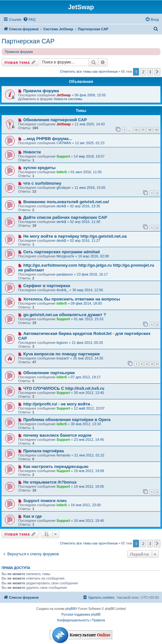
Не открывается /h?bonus (50, 482)
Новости (32, 152)
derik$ (61, 206)
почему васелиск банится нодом (57, 435)
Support (63, 156)
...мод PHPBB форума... (48, 139)
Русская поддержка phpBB (81, 614)
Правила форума (19, 52)
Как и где (33, 516)
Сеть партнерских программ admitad (62, 252)
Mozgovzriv (65, 256)
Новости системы (68, 99)
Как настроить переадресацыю (56, 466)
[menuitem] (29, 19)
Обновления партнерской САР (55, 120)
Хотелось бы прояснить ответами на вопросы (72, 299)
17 (143, 130)
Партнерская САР (28, 41)
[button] (157, 72)
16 (136, 130)
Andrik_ (62, 290)
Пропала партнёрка (44, 451)
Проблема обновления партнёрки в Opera (67, 420)
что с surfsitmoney (42, 183)
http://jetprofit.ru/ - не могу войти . (58, 404)
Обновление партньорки (49, 373)
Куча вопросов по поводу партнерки (62, 354)
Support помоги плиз (45, 501)
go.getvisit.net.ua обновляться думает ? (65, 315)
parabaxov (65, 274)
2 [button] (143, 72)
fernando (63, 455)
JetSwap (64, 95)
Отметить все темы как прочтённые (89, 71)
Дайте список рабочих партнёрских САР (65, 217)
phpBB (70, 609)
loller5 (62, 172)
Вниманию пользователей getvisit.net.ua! (66, 202)
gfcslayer (63, 188)
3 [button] (150, 72)
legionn (62, 343)
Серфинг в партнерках (47, 286)
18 (149, 130)
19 (156, 130)
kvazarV (63, 358)
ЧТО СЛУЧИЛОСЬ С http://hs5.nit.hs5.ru (64, 388)
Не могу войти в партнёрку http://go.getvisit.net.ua (75, 236)
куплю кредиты (39, 168)
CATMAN (64, 143)
